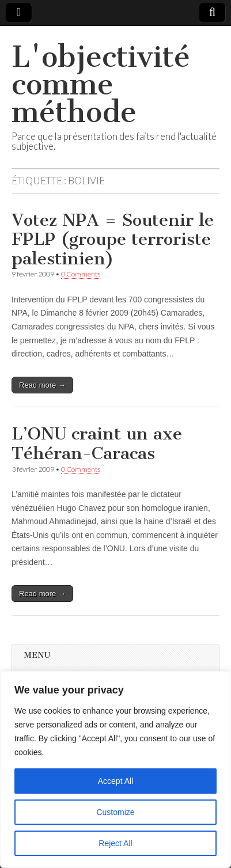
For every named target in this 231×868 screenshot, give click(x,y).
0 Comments (81, 274)
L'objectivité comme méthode (101, 84)
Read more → (42, 385)
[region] (115, 770)
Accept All (115, 781)
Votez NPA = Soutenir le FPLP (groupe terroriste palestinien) (113, 239)
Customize (115, 812)
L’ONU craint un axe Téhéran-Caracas (97, 444)
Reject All (115, 843)
